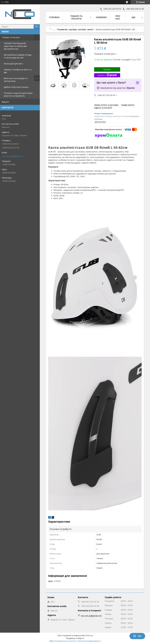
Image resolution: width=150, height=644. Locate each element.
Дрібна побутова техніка (16, 87)
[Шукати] (37, 27)
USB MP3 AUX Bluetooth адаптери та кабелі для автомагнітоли (15, 46)
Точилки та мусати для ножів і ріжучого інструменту (18, 94)
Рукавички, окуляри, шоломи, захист (76, 29)
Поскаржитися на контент (66, 641)
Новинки (101, 17)
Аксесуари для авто (13, 64)
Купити (107, 69)
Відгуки (5, 102)
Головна (54, 17)
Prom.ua (89, 636)
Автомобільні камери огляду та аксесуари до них (18, 56)
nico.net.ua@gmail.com (12, 156)
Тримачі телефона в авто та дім (18, 71)
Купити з (107, 75)
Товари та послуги (11, 37)
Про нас (118, 17)
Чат (137, 636)
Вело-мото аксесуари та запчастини (16, 80)
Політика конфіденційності (89, 641)
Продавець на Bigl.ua (75, 638)
